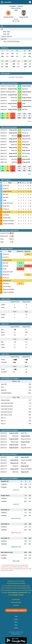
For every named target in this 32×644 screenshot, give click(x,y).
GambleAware (16, 599)
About (16, 625)
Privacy (16, 619)
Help (16, 616)
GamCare (16, 605)
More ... (30, 121)
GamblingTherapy (16, 602)
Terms (16, 622)
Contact (16, 628)
